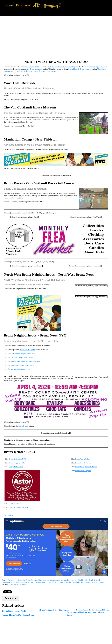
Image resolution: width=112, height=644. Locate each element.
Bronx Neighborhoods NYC (19, 507)
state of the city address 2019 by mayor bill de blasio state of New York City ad (76, 582)
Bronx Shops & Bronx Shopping (80, 69)
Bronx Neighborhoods (97, 67)
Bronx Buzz (23, 426)
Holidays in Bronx (15, 503)
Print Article (11, 598)
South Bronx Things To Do (46, 71)
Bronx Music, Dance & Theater (86, 467)
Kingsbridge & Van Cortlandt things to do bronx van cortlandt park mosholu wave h (46, 580)
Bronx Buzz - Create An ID (14, 611)
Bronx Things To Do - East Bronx (54, 610)
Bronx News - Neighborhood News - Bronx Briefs (86, 614)
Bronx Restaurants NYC (17, 459)
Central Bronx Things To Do (25, 71)
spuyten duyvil (41, 582)
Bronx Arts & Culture (27, 350)
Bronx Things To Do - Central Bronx (93, 610)
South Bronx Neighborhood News (22, 365)
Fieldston (11, 580)
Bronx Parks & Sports (83, 471)
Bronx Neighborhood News (20, 369)
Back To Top (8, 515)
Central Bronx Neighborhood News (23, 354)
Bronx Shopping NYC (17, 463)
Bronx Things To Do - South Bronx (18, 615)
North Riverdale (95, 580)
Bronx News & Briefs (18, 584)
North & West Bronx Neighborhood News (25, 361)
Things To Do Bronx (16, 467)
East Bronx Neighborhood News (22, 357)
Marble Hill (83, 580)
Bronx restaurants (36, 69)
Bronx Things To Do (32, 67)
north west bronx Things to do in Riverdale (18, 582)
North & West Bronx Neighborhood (60, 67)
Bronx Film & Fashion (83, 463)
